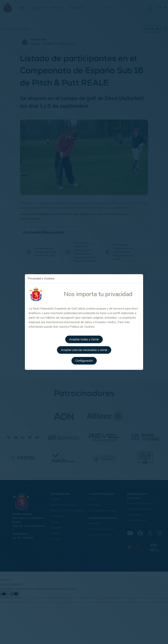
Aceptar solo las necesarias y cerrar (84, 350)
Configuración (84, 360)
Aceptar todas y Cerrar (84, 339)
